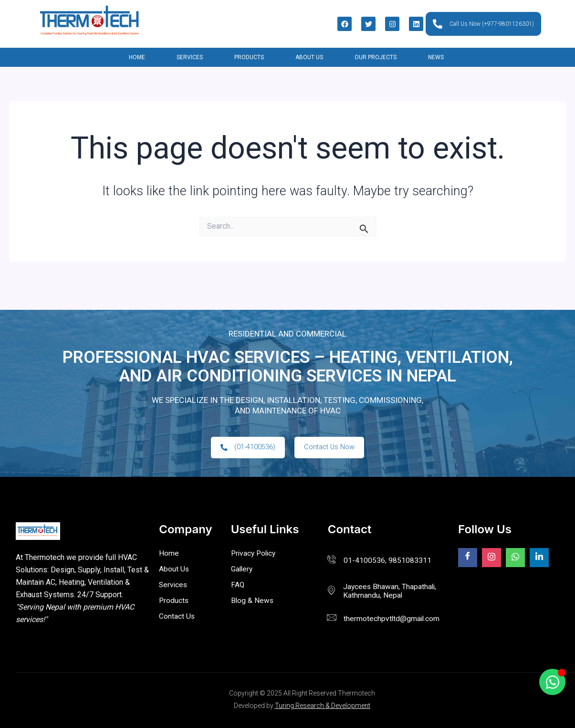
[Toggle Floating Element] (552, 682)
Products (249, 57)
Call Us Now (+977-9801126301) (483, 24)
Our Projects (376, 57)
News (436, 57)
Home (137, 57)
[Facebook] (468, 558)
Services (190, 57)
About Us (309, 57)
